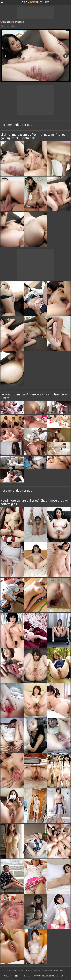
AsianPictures (35, 2)
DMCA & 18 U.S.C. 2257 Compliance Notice (50, 976)
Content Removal (23, 976)
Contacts (8, 976)
